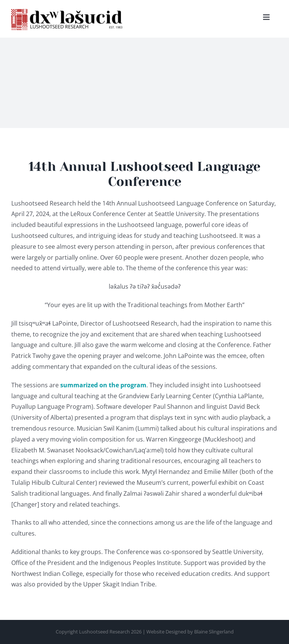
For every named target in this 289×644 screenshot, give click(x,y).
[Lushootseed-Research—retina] (68, 12)
